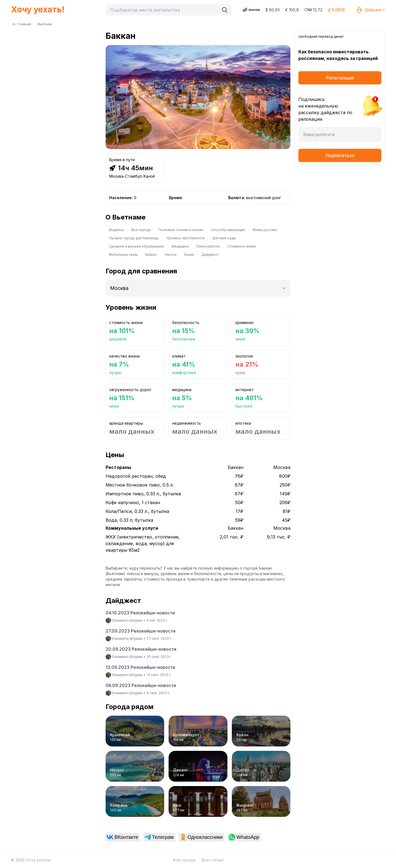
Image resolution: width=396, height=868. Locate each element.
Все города (141, 230)
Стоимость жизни (242, 246)
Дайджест (370, 10)
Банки (189, 255)
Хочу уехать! (38, 9)
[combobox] (164, 10)
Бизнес (151, 255)
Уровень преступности (185, 238)
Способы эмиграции (228, 230)
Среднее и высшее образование (136, 246)
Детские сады (224, 238)
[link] (123, 837)
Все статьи (213, 860)
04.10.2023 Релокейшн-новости (140, 613)
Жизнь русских (265, 230)
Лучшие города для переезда (134, 238)
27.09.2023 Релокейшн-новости (141, 631)
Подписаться (340, 155)
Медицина (180, 246)
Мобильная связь (123, 255)
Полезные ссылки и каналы (181, 230)
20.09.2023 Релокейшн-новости (141, 649)
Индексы (116, 230)
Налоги (171, 255)
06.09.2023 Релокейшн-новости (141, 685)
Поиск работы (208, 246)
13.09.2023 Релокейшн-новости (140, 667)
